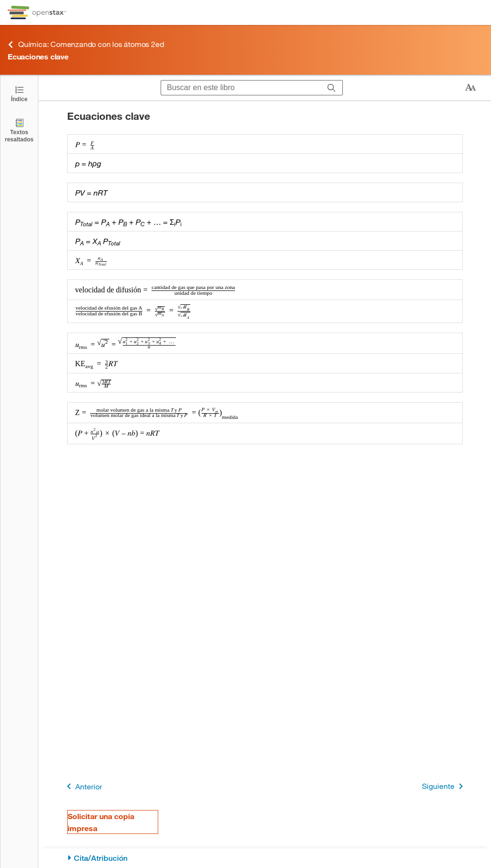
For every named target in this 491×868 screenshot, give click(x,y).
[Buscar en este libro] (241, 88)
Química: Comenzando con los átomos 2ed (86, 44)
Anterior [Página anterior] (83, 786)
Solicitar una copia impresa (101, 822)
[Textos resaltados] (19, 130)
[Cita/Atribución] (265, 858)
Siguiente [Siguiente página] (444, 786)
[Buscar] (332, 88)
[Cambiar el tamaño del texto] (470, 88)
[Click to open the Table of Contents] (19, 93)
